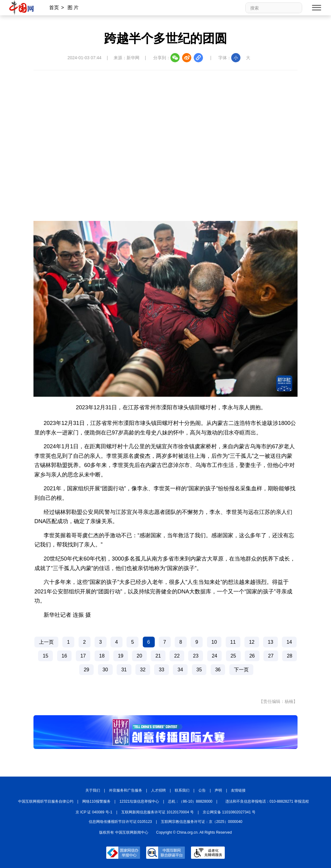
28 (290, 656)
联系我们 (182, 790)
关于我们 (93, 790)
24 (215, 656)
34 (180, 670)
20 (139, 656)
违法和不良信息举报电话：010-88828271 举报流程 (267, 801)
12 (252, 642)
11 (233, 642)
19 (121, 656)
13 (271, 642)
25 (233, 656)
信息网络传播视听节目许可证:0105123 (120, 822)
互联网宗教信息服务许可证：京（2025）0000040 (202, 822)
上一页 (46, 642)
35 (199, 670)
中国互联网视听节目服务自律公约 (46, 801)
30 (105, 670)
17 (83, 656)
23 (196, 656)
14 (289, 642)
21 (158, 656)
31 (124, 670)
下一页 (241, 670)
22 (177, 656)
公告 (202, 790)
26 (252, 656)
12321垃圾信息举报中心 (139, 801)
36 (218, 670)
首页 (54, 8)
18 (102, 656)
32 (143, 670)
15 (45, 656)
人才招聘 (158, 790)
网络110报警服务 (96, 801)
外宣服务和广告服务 (126, 790)
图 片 (73, 8)
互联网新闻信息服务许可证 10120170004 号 (158, 812)
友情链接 (238, 790)
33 (162, 670)
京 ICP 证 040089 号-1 (94, 812)
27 (271, 656)
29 (87, 670)
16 (64, 656)
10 (214, 642)
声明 (218, 790)
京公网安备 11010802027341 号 (229, 812)
